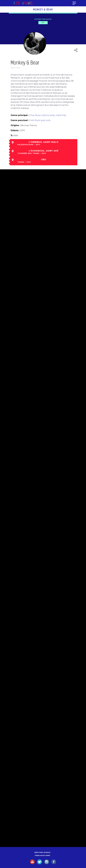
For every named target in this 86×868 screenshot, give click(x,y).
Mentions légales (42, 852)
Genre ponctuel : (20, 120)
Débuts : (15, 130)
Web (16, 135)
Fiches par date (43, 19)
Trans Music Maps (42, 855)
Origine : (15, 125)
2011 (43, 23)
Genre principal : (20, 115)
